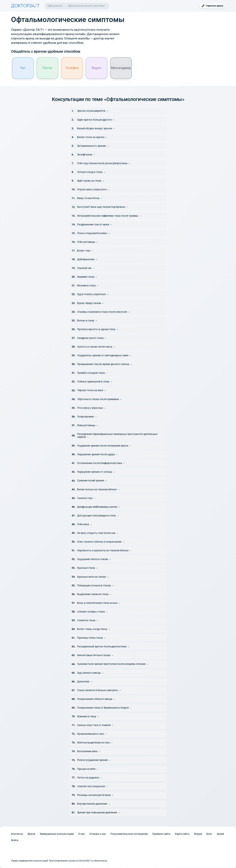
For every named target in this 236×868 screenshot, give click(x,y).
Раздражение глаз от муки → (95, 225)
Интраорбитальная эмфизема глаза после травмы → (109, 216)
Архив (220, 834)
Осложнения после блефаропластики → (101, 463)
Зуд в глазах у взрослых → (93, 295)
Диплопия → (85, 682)
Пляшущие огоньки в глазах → (96, 586)
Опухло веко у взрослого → (94, 190)
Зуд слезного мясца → (90, 673)
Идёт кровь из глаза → (91, 181)
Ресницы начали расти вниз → (95, 795)
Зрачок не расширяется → (93, 111)
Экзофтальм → (86, 155)
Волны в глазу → (87, 321)
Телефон (72, 68)
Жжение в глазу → (88, 717)
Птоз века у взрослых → (92, 408)
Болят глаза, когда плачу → (94, 629)
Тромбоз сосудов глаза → (93, 373)
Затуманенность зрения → (93, 146)
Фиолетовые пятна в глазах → (95, 656)
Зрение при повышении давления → (99, 813)
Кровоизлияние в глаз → (92, 734)
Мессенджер (121, 68)
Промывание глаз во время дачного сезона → (105, 364)
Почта (47, 68)
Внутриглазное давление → (94, 804)
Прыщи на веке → (88, 769)
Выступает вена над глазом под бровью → (103, 207)
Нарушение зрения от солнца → (96, 472)
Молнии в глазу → (88, 286)
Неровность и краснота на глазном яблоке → (104, 551)
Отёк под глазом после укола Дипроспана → (104, 163)
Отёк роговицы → (88, 242)
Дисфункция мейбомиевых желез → (99, 507)
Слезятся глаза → (88, 620)
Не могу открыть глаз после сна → (98, 533)
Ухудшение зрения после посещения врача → (104, 446)
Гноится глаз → (86, 498)
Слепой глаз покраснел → (93, 786)
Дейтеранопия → (87, 259)
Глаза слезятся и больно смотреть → (99, 690)
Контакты (17, 834)
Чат (23, 68)
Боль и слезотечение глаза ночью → (99, 603)
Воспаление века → (89, 752)
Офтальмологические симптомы (86, 6)
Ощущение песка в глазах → (94, 559)
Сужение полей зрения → (92, 481)
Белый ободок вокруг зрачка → (96, 129)
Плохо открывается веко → (94, 233)
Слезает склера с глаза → (93, 612)
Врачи (31, 834)
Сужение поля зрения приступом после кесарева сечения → (113, 664)
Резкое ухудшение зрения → (94, 760)
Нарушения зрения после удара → (98, 455)
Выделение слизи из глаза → (94, 594)
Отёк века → (85, 524)
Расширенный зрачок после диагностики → (103, 647)
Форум (198, 834)
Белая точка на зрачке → (92, 137)
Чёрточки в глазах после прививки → (100, 399)
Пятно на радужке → (90, 778)
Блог (209, 834)
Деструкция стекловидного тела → (98, 516)
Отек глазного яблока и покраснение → (101, 542)
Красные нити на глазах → (93, 577)
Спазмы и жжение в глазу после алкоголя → (104, 312)
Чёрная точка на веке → (92, 391)
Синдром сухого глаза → (92, 338)
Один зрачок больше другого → (96, 120)
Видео (97, 68)
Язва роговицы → (88, 425)
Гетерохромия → (87, 417)
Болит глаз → (85, 251)
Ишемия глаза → (87, 277)
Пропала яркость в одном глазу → (98, 329)
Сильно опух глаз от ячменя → (95, 725)
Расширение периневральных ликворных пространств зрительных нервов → (117, 436)
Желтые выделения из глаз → (95, 743)
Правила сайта (161, 834)
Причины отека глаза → (92, 638)
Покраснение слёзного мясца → (96, 699)
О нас (82, 834)
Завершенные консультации (57, 834)
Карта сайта (182, 834)
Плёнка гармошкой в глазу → (95, 382)
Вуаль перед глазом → (91, 303)
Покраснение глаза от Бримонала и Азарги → (104, 708)
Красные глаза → (88, 568)
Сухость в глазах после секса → (96, 347)
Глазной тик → (86, 268)
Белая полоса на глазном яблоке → (98, 490)
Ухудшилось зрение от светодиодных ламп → (104, 356)
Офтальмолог (55, 6)
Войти (15, 840)
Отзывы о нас (98, 834)
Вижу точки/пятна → (90, 198)
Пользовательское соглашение (129, 834)
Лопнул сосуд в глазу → (91, 172)
